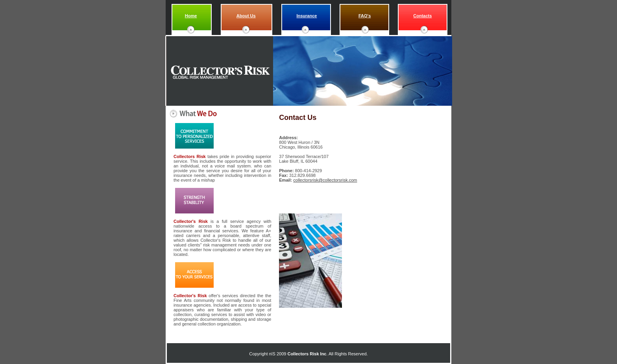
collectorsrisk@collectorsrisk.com (325, 180)
